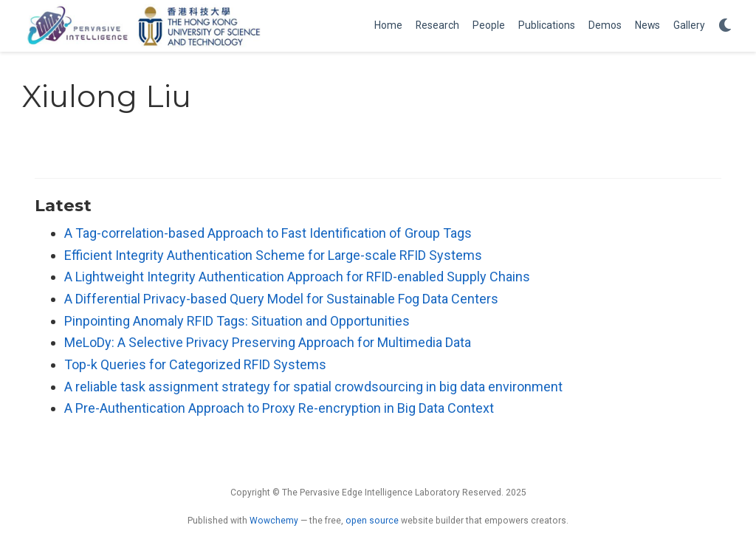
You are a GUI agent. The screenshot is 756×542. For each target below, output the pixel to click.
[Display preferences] (725, 26)
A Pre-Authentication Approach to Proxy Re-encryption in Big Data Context (279, 408)
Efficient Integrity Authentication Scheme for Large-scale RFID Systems (273, 255)
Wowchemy (274, 521)
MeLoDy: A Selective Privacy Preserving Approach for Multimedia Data (268, 342)
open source (372, 521)
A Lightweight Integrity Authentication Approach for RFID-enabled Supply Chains (297, 277)
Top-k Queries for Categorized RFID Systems (195, 364)
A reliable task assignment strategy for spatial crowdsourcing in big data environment (313, 387)
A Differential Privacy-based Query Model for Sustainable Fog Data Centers (281, 299)
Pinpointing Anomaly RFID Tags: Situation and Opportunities (237, 321)
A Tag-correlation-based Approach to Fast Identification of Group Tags (268, 233)
